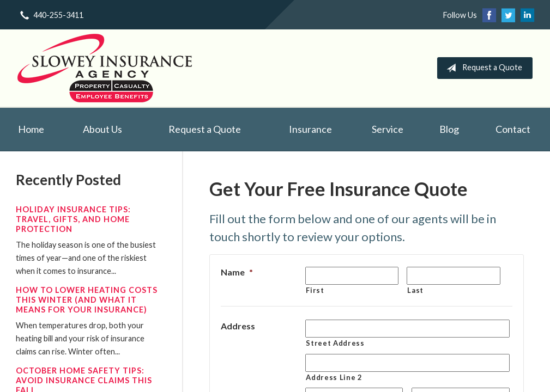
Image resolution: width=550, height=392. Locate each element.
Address (238, 326)
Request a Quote (482, 68)
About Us (102, 129)
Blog (449, 129)
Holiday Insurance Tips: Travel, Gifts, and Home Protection (73, 219)
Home (31, 129)
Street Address (335, 343)
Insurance (310, 129)
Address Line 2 (334, 377)
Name (237, 272)
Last (415, 290)
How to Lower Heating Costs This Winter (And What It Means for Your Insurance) (87, 300)
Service (388, 129)
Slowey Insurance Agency (105, 68)
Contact (513, 129)
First (315, 290)
